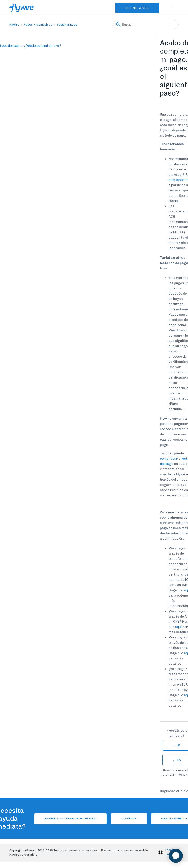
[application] (176, 856)
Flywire (14, 25)
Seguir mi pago (67, 25)
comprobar (169, 459)
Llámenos (129, 818)
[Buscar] (146, 24)
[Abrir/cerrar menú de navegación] (171, 8)
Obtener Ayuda (137, 8)
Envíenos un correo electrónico (70, 818)
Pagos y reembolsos (38, 25)
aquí (178, 627)
